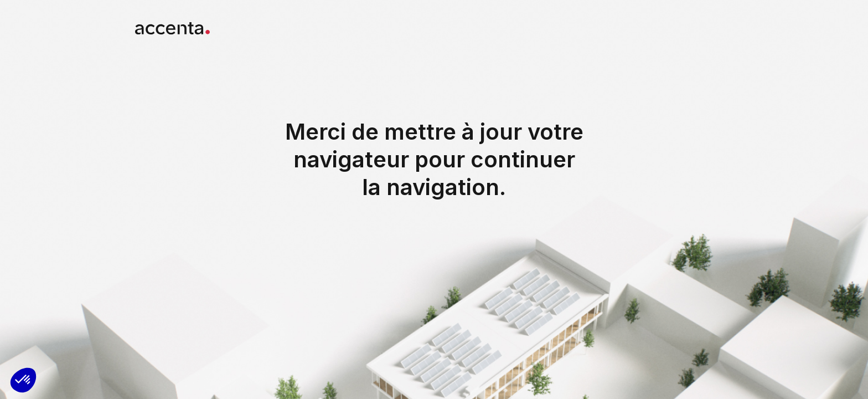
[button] (23, 380)
